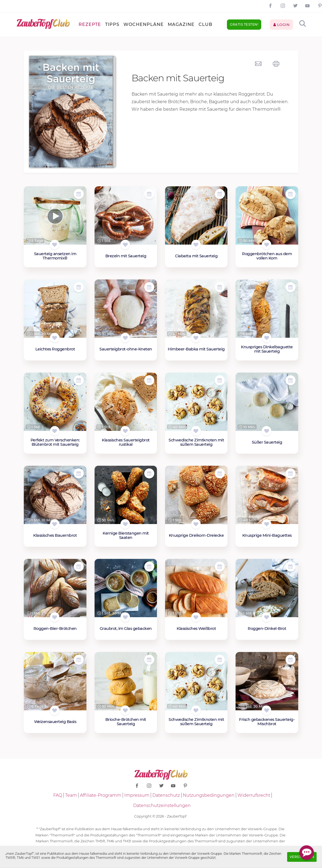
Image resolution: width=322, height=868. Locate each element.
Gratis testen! (244, 24)
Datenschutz (166, 795)
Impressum (137, 795)
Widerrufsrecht (254, 795)
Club (205, 24)
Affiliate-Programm (101, 795)
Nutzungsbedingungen (209, 795)
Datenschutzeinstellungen (162, 805)
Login (282, 25)
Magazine (181, 24)
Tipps (112, 24)
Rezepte (90, 24)
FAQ (58, 795)
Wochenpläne (144, 24)
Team (71, 795)
